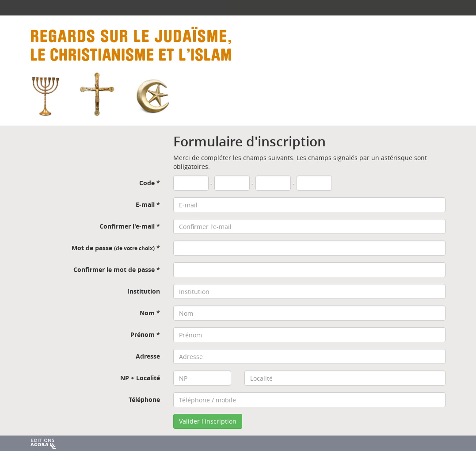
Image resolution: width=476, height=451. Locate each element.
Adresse (148, 356)
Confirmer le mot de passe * (117, 269)
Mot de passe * (116, 248)
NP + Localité (140, 378)
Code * (150, 183)
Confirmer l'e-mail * (130, 226)
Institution (144, 291)
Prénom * (145, 334)
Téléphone (144, 399)
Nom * (150, 313)
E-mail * (148, 204)
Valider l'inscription (208, 421)
